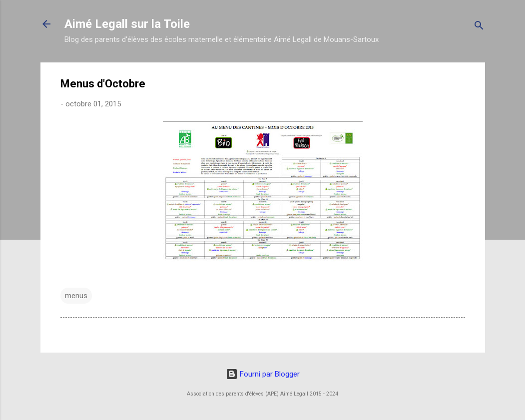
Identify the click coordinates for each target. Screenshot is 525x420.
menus (76, 296)
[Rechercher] (479, 27)
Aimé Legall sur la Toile (127, 24)
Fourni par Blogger (263, 374)
